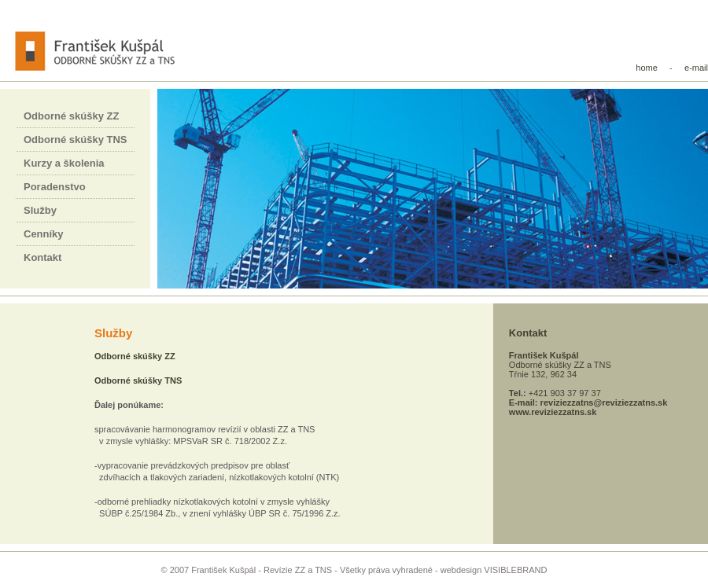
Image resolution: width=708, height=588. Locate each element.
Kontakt (42, 257)
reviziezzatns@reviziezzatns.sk (604, 402)
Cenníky (44, 234)
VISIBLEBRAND (515, 570)
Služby (40, 210)
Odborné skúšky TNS (75, 140)
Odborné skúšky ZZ (71, 116)
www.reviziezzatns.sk (553, 412)
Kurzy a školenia (64, 163)
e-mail (696, 68)
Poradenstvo (55, 187)
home (647, 68)
